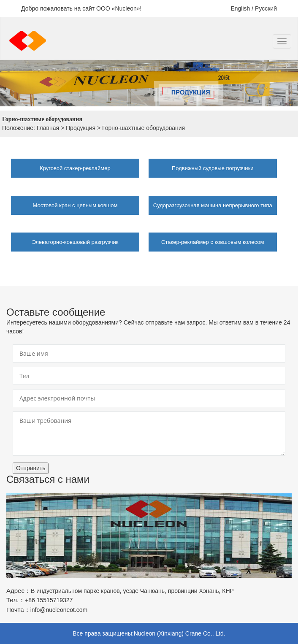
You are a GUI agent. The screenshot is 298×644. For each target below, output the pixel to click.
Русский (266, 8)
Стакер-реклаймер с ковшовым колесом (213, 242)
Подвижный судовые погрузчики (213, 168)
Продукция (81, 128)
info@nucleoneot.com (59, 610)
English (240, 8)
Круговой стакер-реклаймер (75, 168)
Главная (48, 128)
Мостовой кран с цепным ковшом (75, 205)
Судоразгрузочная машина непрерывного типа (213, 205)
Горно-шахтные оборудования (144, 128)
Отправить (31, 468)
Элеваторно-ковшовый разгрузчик (75, 242)
